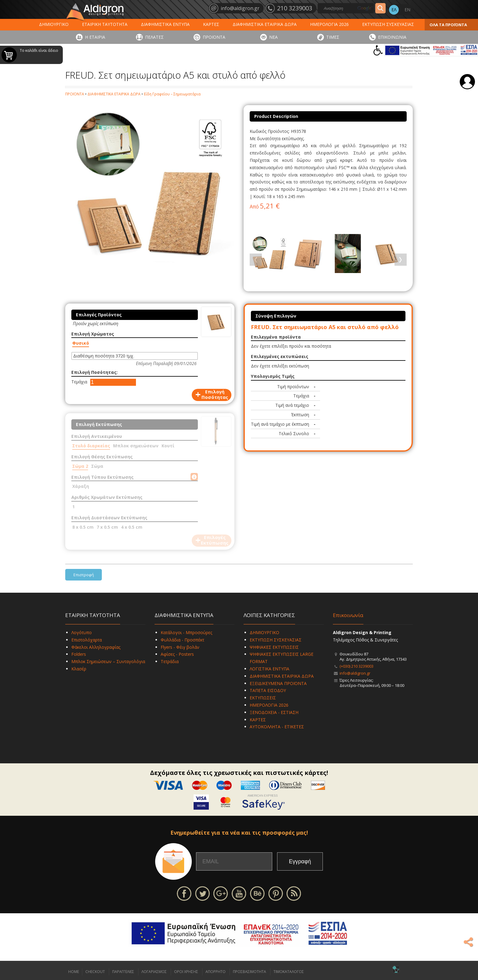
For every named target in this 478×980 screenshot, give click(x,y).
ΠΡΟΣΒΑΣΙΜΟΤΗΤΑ (250, 972)
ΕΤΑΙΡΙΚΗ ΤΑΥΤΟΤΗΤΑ (105, 24)
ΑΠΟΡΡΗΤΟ (216, 972)
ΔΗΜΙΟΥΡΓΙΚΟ (54, 24)
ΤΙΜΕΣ (333, 37)
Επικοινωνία (348, 615)
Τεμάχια (79, 382)
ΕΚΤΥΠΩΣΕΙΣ (263, 698)
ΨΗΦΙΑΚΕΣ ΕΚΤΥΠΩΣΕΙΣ (274, 647)
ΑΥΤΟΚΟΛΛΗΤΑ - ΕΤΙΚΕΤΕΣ (277, 727)
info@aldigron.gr (355, 673)
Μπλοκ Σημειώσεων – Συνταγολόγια (108, 661)
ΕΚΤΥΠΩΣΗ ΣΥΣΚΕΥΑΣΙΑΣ (388, 24)
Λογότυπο (82, 632)
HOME (74, 972)
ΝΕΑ (273, 37)
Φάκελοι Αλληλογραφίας (96, 647)
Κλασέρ (79, 669)
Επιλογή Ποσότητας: (95, 372)
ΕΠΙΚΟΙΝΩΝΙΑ (392, 37)
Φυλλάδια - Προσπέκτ (182, 640)
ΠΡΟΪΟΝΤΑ (214, 37)
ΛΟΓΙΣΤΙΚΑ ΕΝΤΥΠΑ (269, 669)
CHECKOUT (95, 972)
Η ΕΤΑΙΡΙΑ (95, 37)
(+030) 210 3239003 (357, 666)
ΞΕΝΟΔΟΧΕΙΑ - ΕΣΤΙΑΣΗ (274, 712)
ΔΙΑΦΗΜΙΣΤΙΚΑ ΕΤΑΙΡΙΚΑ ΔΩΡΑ (265, 24)
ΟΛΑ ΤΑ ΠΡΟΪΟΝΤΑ (448, 25)
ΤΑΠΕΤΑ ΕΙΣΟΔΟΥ (268, 690)
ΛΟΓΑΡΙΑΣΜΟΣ (154, 972)
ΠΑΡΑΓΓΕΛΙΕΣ (123, 972)
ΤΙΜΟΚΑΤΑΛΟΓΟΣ (289, 972)
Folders (79, 654)
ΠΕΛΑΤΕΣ (154, 37)
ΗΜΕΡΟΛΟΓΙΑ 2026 (329, 24)
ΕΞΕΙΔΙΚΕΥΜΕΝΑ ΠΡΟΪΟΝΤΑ (278, 683)
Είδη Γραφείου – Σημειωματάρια (172, 94)
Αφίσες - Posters (177, 654)
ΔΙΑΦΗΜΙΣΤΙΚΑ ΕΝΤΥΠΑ (165, 24)
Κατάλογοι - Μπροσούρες (186, 632)
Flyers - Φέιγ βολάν (180, 647)
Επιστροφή (84, 575)
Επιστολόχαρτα (87, 640)
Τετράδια (170, 661)
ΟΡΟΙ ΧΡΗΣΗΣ (186, 972)
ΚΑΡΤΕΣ (211, 24)
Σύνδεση (467, 82)
